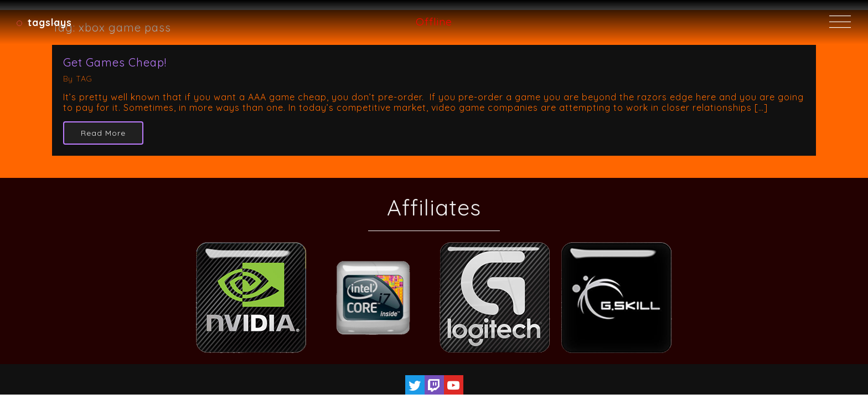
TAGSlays (50, 22)
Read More (103, 133)
